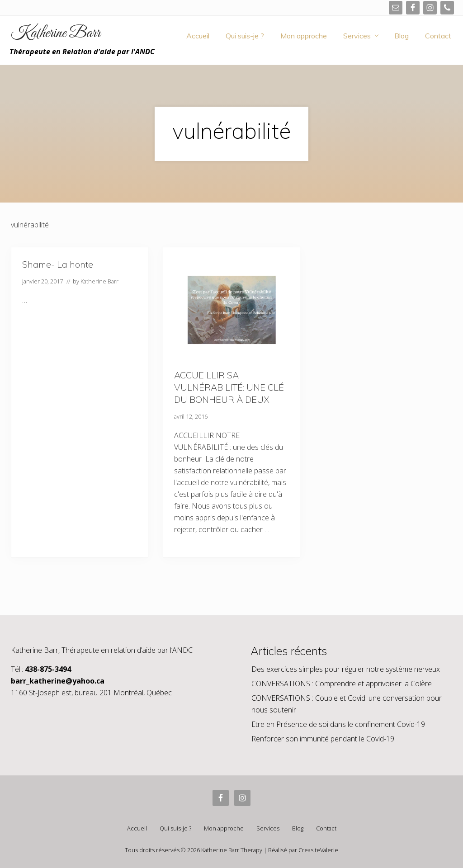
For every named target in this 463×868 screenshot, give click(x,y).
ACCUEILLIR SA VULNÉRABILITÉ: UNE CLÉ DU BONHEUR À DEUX (229, 387)
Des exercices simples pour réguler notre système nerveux (346, 669)
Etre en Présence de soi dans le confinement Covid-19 (338, 724)
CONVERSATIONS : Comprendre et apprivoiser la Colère (342, 684)
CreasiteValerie (318, 850)
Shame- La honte (58, 264)
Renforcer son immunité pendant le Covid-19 (323, 739)
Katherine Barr (56, 34)
